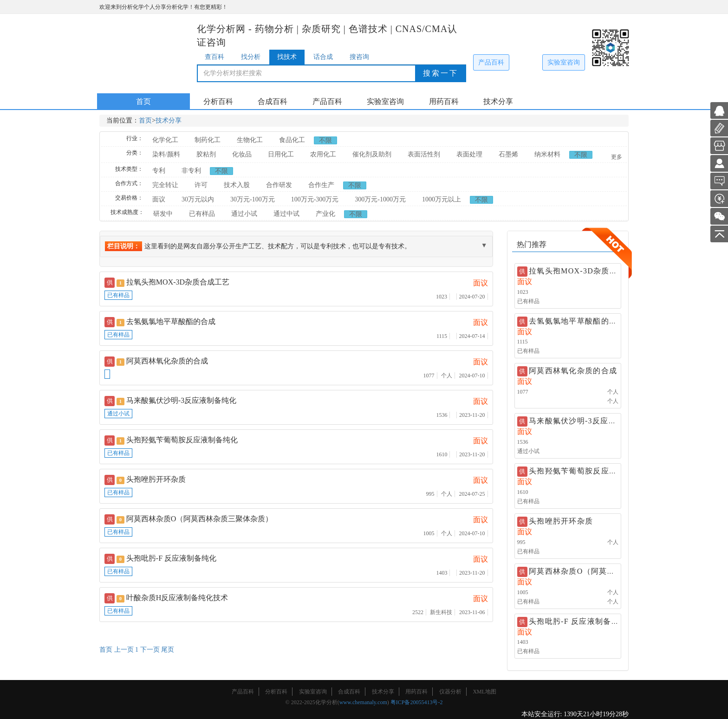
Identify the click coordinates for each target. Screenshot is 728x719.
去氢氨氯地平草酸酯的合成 (577, 321)
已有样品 (202, 214)
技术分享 (498, 101)
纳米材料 (547, 154)
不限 (325, 140)
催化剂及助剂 (372, 154)
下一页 (150, 650)
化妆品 (242, 154)
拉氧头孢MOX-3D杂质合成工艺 (178, 282)
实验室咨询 (564, 62)
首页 (143, 101)
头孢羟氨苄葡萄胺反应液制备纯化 (589, 471)
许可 (201, 185)
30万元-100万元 (253, 199)
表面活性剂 (424, 154)
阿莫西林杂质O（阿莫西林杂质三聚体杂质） (608, 571)
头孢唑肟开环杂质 (561, 521)
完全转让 (165, 185)
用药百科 (444, 101)
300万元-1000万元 (380, 199)
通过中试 (286, 214)
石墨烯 (508, 154)
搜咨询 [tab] (359, 57)
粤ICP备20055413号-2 (417, 702)
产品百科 (491, 62)
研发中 (163, 214)
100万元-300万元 (315, 199)
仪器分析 (450, 692)
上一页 (124, 650)
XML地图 (484, 692)
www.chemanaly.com (363, 702)
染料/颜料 (166, 154)
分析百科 (218, 101)
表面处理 (469, 154)
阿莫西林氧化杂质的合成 (573, 371)
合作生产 (321, 185)
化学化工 (165, 140)
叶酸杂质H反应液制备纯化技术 (177, 598)
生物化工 (250, 140)
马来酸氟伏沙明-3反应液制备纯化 (589, 421)
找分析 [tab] (251, 57)
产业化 (325, 214)
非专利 (191, 171)
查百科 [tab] (214, 57)
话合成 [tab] (323, 57)
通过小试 (244, 214)
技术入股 (237, 185)
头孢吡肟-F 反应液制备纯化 (578, 621)
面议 (159, 199)
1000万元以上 (442, 199)
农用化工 (323, 154)
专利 (159, 171)
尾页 (168, 650)
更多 (617, 157)
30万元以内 (198, 199)
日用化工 (281, 154)
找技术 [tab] (287, 57)
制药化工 (208, 140)
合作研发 (279, 185)
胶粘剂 (206, 154)
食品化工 (292, 140)
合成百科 (273, 101)
